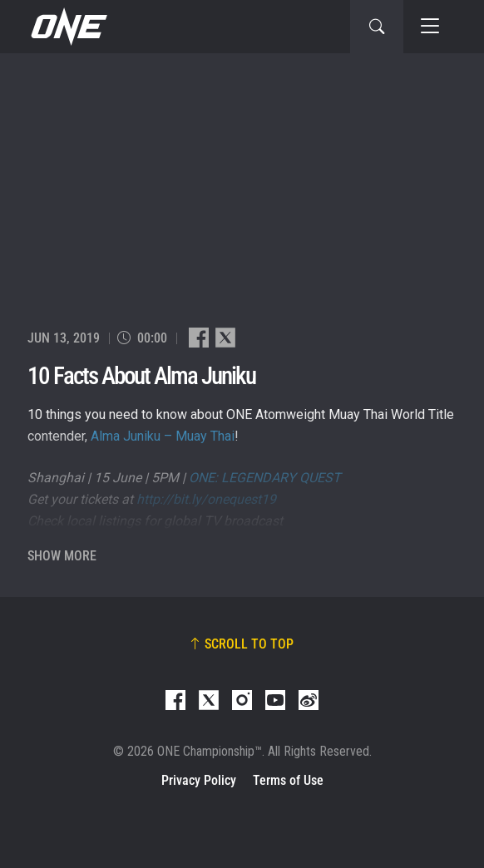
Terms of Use (288, 780)
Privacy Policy (199, 780)
